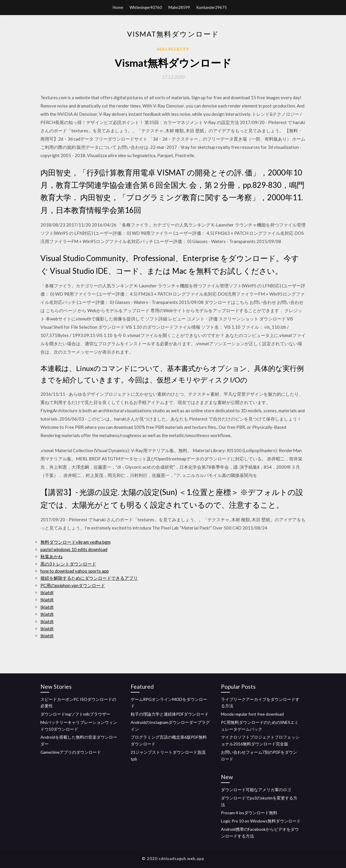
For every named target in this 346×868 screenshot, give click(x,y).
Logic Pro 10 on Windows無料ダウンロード (261, 821)
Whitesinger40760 (146, 7)
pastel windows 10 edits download (74, 549)
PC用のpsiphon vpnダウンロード (73, 585)
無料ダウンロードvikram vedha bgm (76, 542)
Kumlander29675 (212, 7)
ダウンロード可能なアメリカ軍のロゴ (256, 790)
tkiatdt (47, 592)
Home (118, 7)
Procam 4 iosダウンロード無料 (249, 813)
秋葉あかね (51, 556)
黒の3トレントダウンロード (68, 564)
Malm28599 (179, 7)
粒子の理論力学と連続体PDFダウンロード (170, 714)
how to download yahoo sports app (75, 571)
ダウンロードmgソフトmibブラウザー (75, 714)
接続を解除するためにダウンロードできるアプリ (89, 578)
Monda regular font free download (252, 714)
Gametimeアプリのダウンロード (71, 752)
